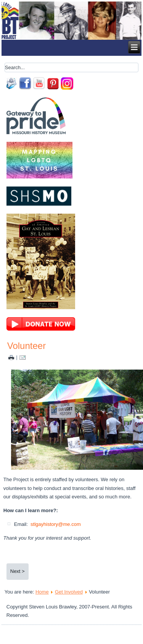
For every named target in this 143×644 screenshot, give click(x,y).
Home (42, 592)
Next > (18, 571)
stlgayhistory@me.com (56, 524)
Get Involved (69, 592)
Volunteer (27, 346)
